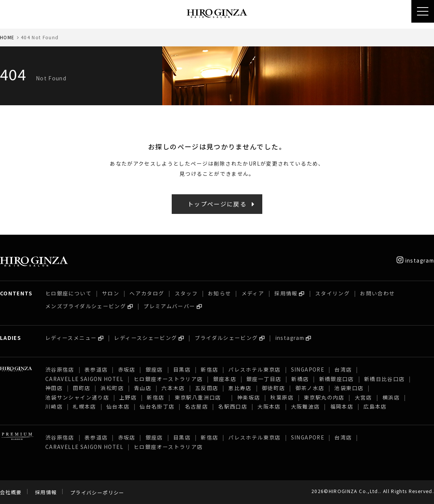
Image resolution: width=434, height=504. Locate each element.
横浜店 (391, 397)
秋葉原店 (282, 397)
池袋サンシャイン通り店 (77, 397)
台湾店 (343, 369)
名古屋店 (196, 406)
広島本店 (375, 406)
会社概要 (11, 492)
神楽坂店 (249, 397)
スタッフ (186, 293)
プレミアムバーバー (169, 306)
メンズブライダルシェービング (86, 306)
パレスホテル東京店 (254, 369)
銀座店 (154, 369)
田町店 (82, 388)
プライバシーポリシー (97, 492)
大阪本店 (269, 406)
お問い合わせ (377, 293)
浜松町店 (112, 388)
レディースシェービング (145, 338)
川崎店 (54, 406)
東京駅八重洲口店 (201, 397)
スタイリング (332, 293)
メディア (253, 293)
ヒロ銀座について (68, 293)
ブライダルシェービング (226, 338)
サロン (111, 293)
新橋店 (300, 379)
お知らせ (219, 293)
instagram (415, 260)
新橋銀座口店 (337, 379)
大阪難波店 (305, 406)
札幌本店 (84, 406)
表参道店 (96, 369)
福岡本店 (342, 406)
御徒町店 (273, 388)
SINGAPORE (308, 369)
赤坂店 (127, 369)
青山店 (143, 388)
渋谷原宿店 (60, 369)
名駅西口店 (233, 406)
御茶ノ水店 (310, 388)
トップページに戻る (217, 204)
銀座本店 (225, 379)
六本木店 (173, 388)
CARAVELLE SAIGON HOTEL (84, 379)
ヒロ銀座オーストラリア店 (168, 379)
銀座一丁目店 (264, 379)
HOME (7, 37)
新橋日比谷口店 (385, 379)
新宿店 (209, 369)
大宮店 (363, 397)
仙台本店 (118, 406)
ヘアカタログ (147, 293)
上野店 (128, 397)
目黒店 (182, 369)
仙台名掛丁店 (157, 406)
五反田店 (207, 388)
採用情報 (286, 293)
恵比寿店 (240, 388)
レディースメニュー (71, 338)
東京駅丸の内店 (324, 397)
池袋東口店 (349, 388)
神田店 (54, 388)
